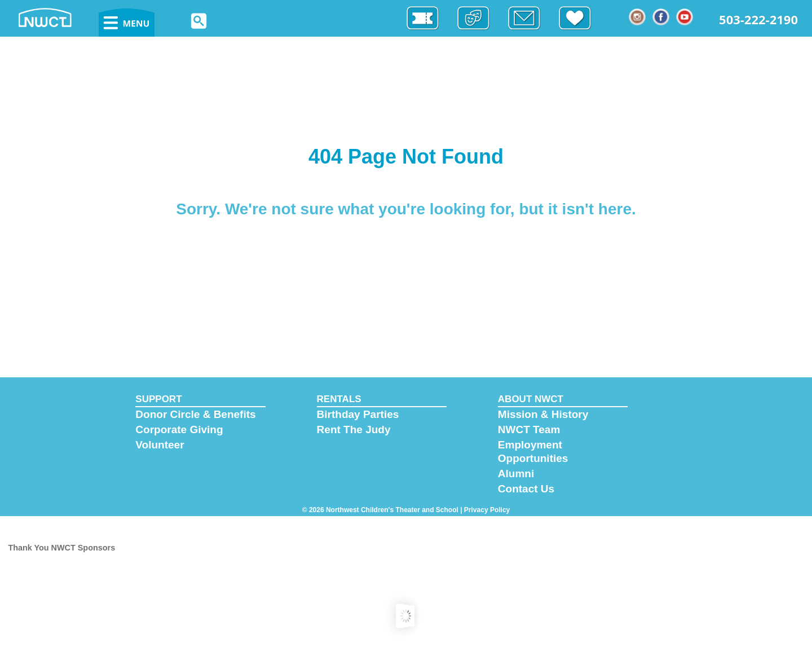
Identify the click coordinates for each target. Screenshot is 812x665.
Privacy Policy (487, 510)
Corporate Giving (179, 430)
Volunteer (160, 445)
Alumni (516, 474)
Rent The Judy (354, 430)
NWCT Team (529, 430)
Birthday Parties (358, 414)
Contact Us (526, 489)
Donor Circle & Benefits (195, 414)
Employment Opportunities (533, 452)
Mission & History (543, 414)
